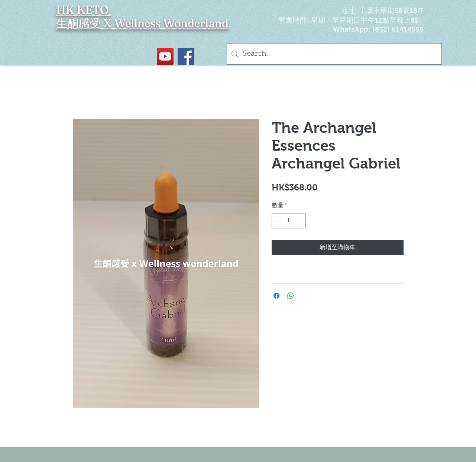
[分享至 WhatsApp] (291, 296)
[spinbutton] (289, 221)
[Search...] (334, 54)
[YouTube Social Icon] (165, 56)
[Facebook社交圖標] (186, 56)
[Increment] (299, 221)
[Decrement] (278, 221)
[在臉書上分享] (276, 296)
